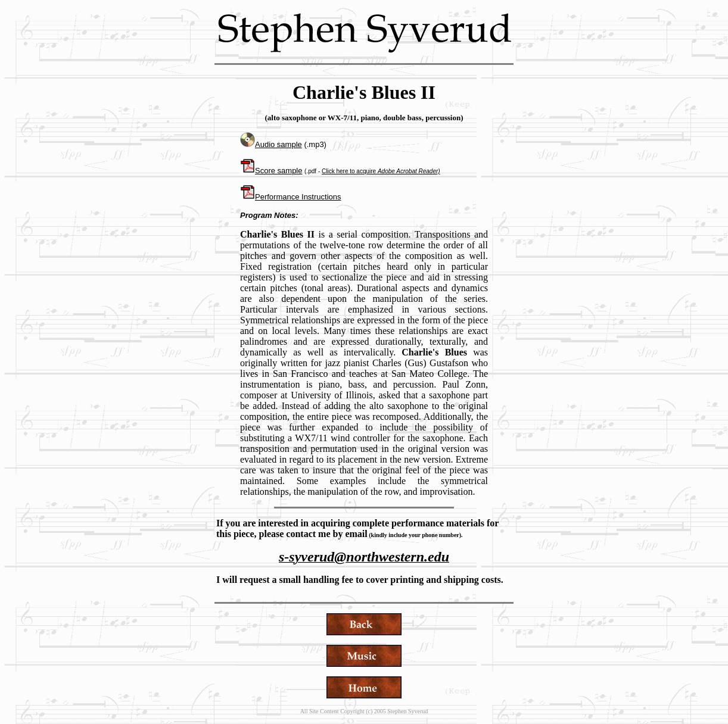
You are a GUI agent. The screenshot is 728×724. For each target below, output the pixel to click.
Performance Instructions (298, 197)
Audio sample (271, 144)
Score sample (271, 171)
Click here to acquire (381, 171)
